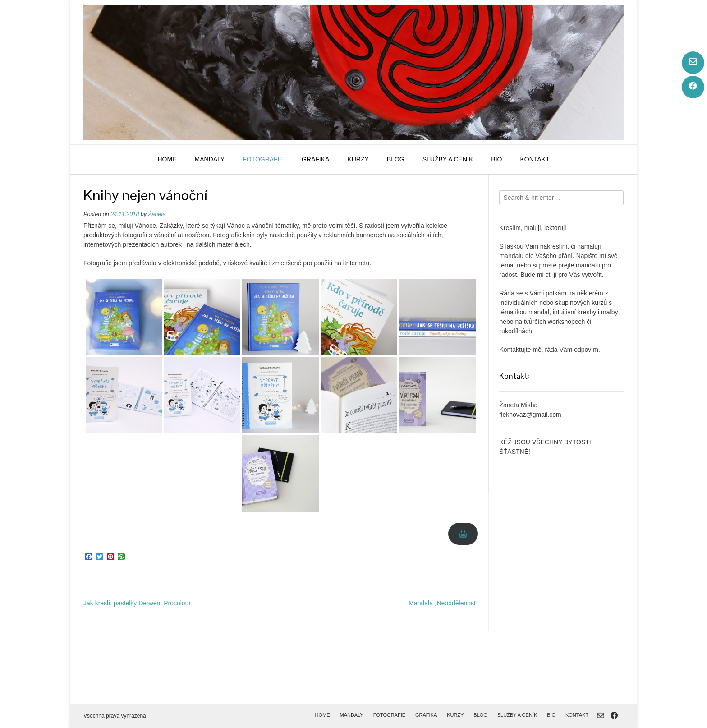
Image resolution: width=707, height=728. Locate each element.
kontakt (535, 159)
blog (396, 159)
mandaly (209, 159)
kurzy (358, 159)
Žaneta (157, 214)
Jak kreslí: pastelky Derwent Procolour (137, 603)
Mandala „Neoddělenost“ (443, 603)
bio (496, 159)
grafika (315, 159)
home (167, 159)
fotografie (263, 159)
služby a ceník (448, 159)
